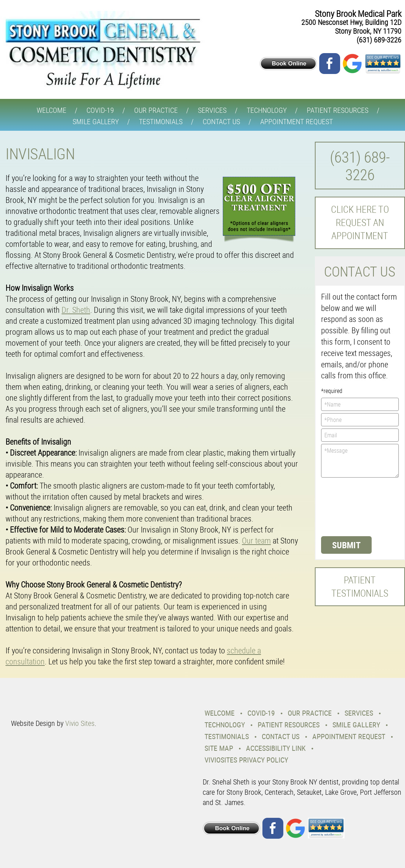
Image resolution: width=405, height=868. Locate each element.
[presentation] (351, 506)
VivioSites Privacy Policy (246, 760)
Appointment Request (297, 121)
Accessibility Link (276, 748)
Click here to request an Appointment (360, 223)
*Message (360, 461)
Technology (267, 110)
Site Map (219, 748)
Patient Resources (338, 110)
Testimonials (161, 121)
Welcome (51, 110)
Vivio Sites (80, 723)
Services (212, 110)
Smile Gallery (96, 121)
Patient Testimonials (360, 587)
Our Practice (156, 110)
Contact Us (221, 121)
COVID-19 (100, 110)
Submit (346, 545)
